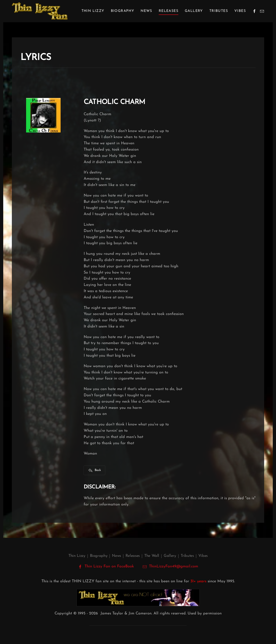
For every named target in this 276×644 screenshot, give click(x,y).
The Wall (152, 556)
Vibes (240, 11)
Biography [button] (123, 11)
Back (95, 470)
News (146, 11)
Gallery (194, 11)
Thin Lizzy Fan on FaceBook (106, 567)
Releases (133, 556)
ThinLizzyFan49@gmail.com (174, 566)
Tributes (219, 11)
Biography (99, 556)
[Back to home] (40, 11)
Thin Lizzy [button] (93, 11)
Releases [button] (169, 11)
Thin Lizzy (77, 556)
